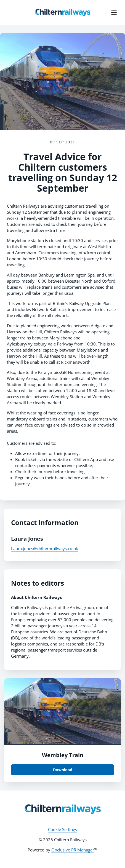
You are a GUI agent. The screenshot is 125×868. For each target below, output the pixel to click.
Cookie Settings (63, 829)
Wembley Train (63, 755)
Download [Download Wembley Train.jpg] (63, 770)
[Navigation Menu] (114, 12)
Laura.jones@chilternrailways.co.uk (45, 548)
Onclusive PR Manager (73, 850)
